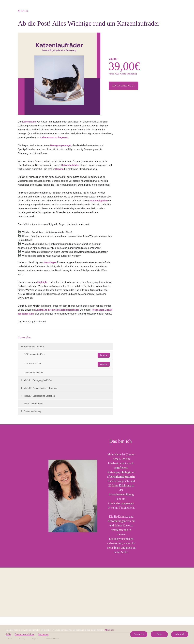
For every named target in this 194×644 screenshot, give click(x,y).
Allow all (180, 634)
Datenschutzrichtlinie (25, 634)
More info (110, 630)
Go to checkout (124, 86)
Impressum (43, 634)
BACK (23, 11)
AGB (8, 634)
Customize (139, 634)
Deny (159, 634)
